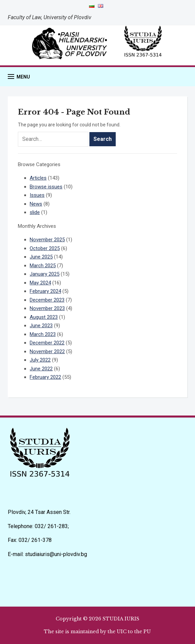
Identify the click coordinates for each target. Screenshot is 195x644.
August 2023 (44, 317)
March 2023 (43, 334)
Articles (38, 178)
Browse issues (46, 187)
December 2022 (47, 343)
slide (35, 212)
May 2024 (40, 283)
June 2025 (41, 257)
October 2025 (45, 248)
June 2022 (41, 369)
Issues (37, 195)
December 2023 (47, 300)
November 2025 (47, 240)
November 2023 (47, 308)
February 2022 (45, 377)
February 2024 (45, 291)
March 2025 (43, 266)
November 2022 (47, 351)
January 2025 (45, 274)
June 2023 (41, 326)
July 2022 (40, 360)
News (36, 204)
